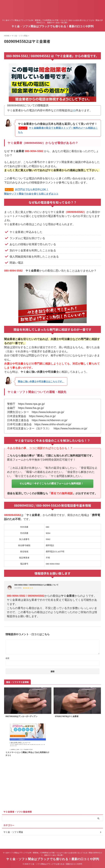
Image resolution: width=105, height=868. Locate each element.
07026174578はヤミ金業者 (68, 720)
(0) (74, 110)
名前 (7, 661)
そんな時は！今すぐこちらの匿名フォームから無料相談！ (51, 484)
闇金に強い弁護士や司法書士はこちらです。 (45, 381)
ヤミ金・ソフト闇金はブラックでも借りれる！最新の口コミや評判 (52, 26)
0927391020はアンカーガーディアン (24, 720)
